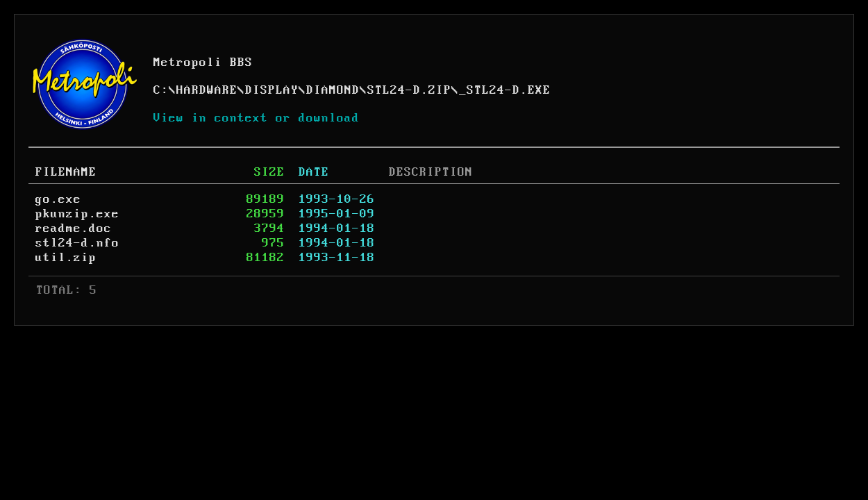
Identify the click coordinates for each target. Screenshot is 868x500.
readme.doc (74, 228)
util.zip (66, 258)
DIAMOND (333, 90)
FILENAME (66, 172)
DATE (314, 172)
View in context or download (257, 118)
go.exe (58, 199)
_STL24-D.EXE (505, 90)
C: (161, 90)
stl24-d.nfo (77, 243)
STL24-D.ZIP (409, 90)
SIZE (269, 172)
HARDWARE (207, 90)
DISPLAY (272, 90)
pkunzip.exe (77, 214)
